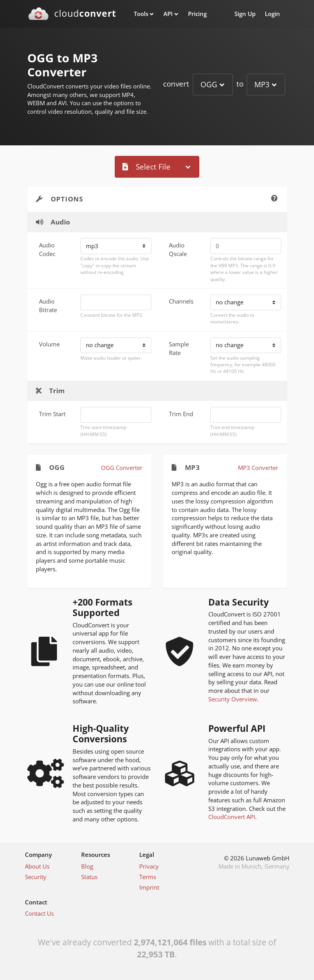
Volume (49, 344)
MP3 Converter (258, 468)
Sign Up (245, 14)
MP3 (262, 84)
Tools (141, 14)
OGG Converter (122, 468)
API (168, 14)
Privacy (149, 866)
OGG (209, 84)
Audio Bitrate (48, 305)
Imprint (149, 887)
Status (89, 877)
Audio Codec (47, 249)
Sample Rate (179, 348)
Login (272, 14)
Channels (181, 301)
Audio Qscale (178, 249)
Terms (148, 877)
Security (36, 877)
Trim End (181, 414)
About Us (37, 866)
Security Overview (233, 699)
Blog (87, 866)
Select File (146, 167)
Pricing (197, 14)
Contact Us (39, 913)
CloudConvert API (232, 817)
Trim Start (52, 414)
